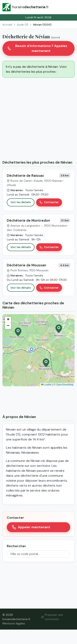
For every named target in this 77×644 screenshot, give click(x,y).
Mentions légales (14, 623)
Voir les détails (21, 202)
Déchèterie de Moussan (26, 265)
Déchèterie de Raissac (25, 176)
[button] (32, 349)
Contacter (49, 202)
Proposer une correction (52, 617)
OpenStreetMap (65, 385)
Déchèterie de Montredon (28, 220)
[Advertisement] (38, 120)
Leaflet (46, 385)
